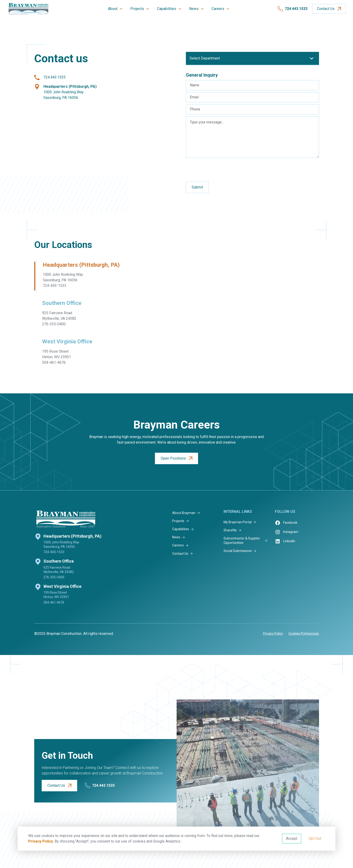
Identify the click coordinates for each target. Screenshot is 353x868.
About (113, 9)
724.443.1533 (55, 77)
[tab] (79, 276)
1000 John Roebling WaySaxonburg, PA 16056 (70, 92)
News (194, 9)
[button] (115, 9)
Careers (218, 9)
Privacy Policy (41, 841)
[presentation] (221, 169)
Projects (137, 9)
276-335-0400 (54, 577)
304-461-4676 (54, 602)
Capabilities (167, 9)
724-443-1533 (54, 552)
